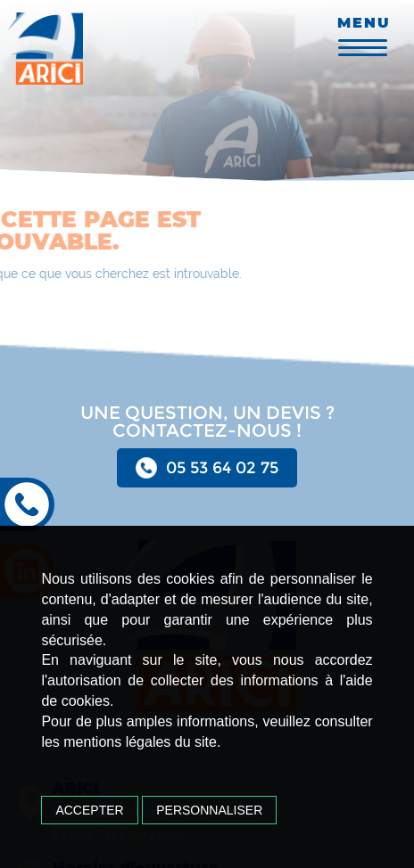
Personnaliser (209, 810)
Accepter (89, 810)
